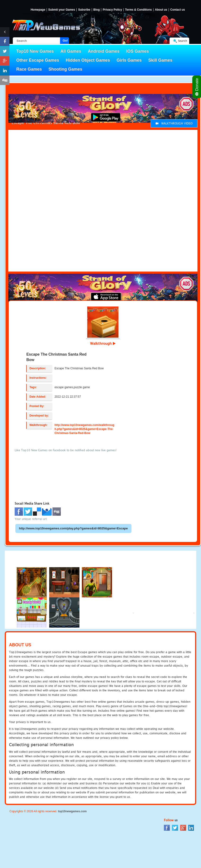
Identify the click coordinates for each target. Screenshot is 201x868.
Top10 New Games (35, 51)
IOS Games (138, 51)
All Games (71, 51)
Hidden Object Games (88, 60)
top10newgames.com (72, 811)
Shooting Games (65, 69)
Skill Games (160, 60)
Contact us (178, 10)
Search (183, 41)
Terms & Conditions (138, 10)
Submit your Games (62, 10)
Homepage (38, 10)
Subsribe (84, 10)
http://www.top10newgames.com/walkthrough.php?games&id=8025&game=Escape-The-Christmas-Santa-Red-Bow (84, 429)
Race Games (29, 69)
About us (161, 10)
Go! (65, 40)
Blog (97, 10)
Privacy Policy (112, 10)
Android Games (104, 51)
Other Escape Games (38, 60)
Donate (197, 87)
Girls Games (129, 60)
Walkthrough (103, 343)
